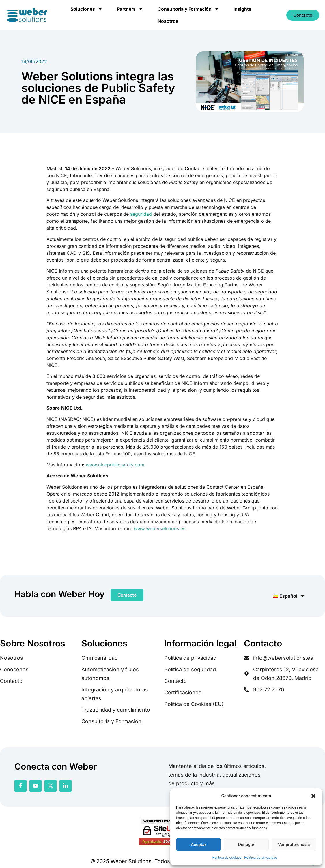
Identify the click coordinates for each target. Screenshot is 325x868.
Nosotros (168, 21)
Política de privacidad (261, 858)
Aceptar (198, 845)
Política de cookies (227, 858)
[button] (313, 796)
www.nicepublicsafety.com (115, 465)
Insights (242, 9)
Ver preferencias (294, 845)
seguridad (141, 214)
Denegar (246, 845)
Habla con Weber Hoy (60, 594)
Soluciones (86, 9)
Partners (130, 9)
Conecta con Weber (56, 766)
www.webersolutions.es (159, 528)
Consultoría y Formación (188, 9)
